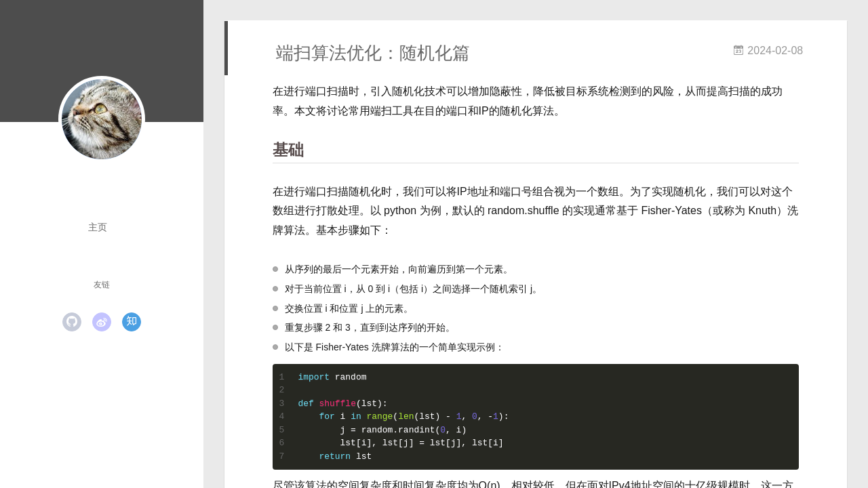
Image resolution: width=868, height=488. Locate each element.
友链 (102, 285)
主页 (98, 227)
